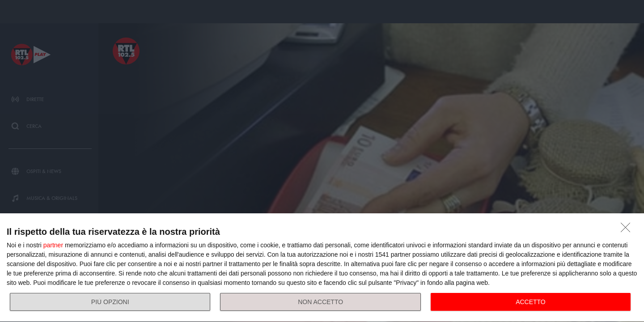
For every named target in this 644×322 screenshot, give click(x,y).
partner (53, 245)
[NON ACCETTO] (628, 230)
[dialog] (322, 268)
